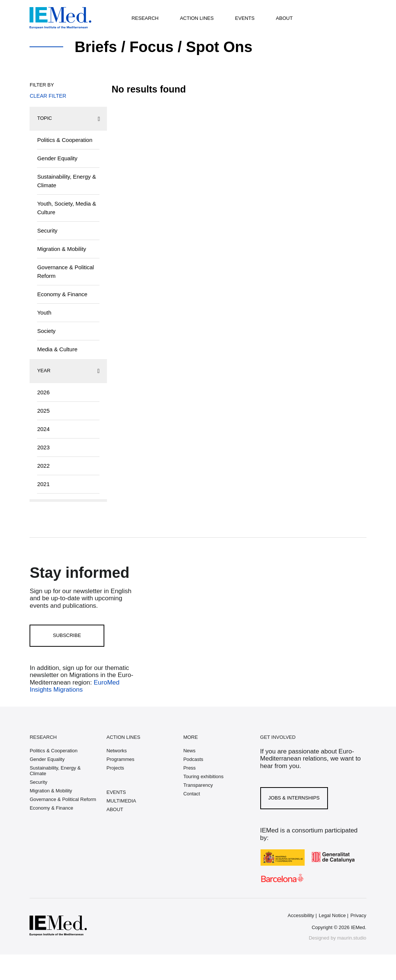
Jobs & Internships (294, 798)
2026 (43, 392)
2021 (43, 484)
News (189, 751)
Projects (115, 768)
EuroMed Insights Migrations (74, 686)
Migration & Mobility (62, 249)
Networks (117, 751)
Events (245, 18)
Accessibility (301, 915)
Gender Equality (57, 158)
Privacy (358, 915)
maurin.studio (352, 938)
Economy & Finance (62, 294)
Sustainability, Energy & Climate (66, 181)
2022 (43, 466)
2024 (43, 429)
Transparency (198, 785)
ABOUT (115, 809)
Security (47, 230)
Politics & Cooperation (65, 140)
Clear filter (48, 96)
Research (145, 18)
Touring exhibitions (203, 776)
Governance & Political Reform (65, 271)
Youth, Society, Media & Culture (67, 208)
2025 (43, 411)
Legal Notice (332, 915)
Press (189, 768)
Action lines (197, 18)
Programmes (120, 759)
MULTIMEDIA (121, 801)
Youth (44, 312)
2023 (43, 447)
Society (46, 331)
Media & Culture (57, 349)
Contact (192, 794)
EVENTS (116, 792)
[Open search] (332, 18)
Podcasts (193, 759)
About (284, 18)
